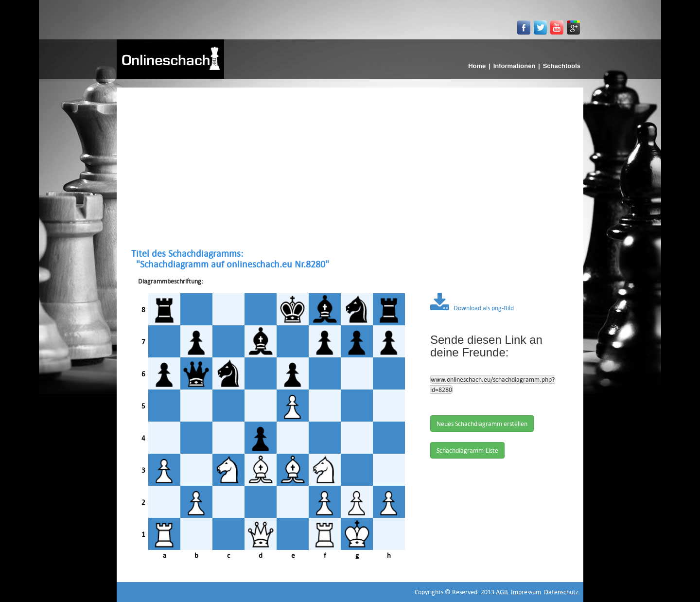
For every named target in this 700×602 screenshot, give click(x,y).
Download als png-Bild (472, 308)
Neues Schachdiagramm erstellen (482, 424)
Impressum (526, 592)
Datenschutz (561, 592)
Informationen (515, 66)
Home (477, 66)
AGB (502, 592)
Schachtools (562, 66)
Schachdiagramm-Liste (467, 450)
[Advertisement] (350, 168)
